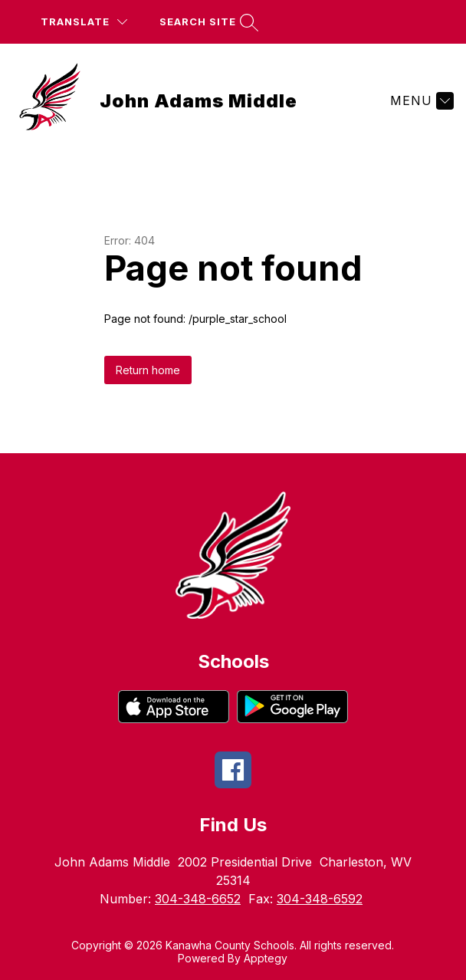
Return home (148, 370)
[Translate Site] (84, 22)
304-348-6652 (198, 899)
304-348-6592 (320, 899)
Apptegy (266, 958)
